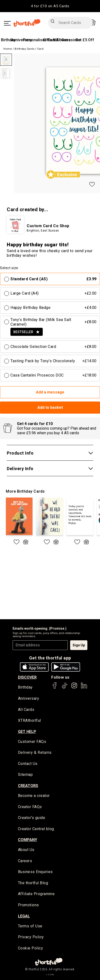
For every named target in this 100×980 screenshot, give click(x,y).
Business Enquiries (35, 872)
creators (28, 786)
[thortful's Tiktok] (65, 688)
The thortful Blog (33, 883)
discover (27, 677)
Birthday (8, 40)
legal (24, 916)
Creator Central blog (36, 829)
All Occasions (68, 40)
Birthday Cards (25, 49)
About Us (26, 850)
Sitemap (25, 775)
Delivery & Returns (35, 752)
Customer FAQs (32, 742)
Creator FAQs (30, 807)
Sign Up (79, 645)
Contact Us (28, 764)
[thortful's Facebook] (55, 688)
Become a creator (34, 796)
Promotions (29, 905)
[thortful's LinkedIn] (84, 688)
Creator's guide (32, 818)
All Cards (26, 710)
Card (40, 49)
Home (8, 49)
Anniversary (21, 40)
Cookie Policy (31, 948)
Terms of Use (30, 926)
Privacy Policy (31, 937)
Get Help (27, 732)
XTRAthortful (29, 720)
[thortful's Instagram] (74, 688)
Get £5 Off (85, 40)
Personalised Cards (41, 40)
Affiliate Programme (36, 894)
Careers (25, 861)
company (28, 840)
